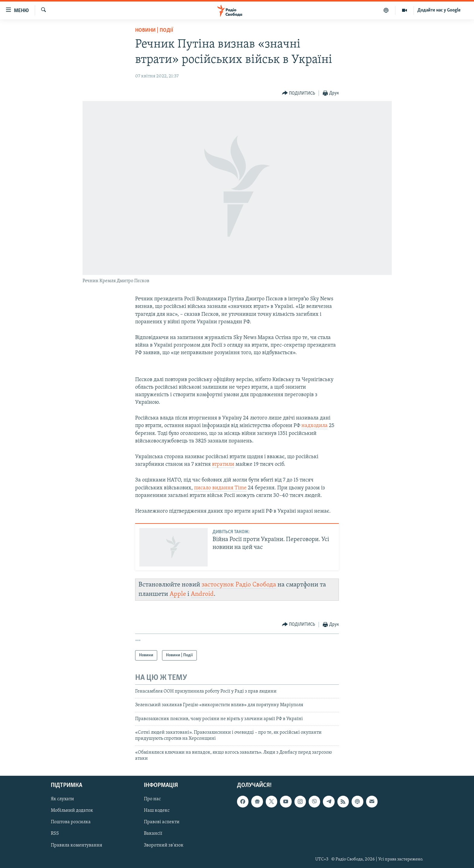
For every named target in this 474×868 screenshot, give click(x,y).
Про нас (152, 799)
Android (202, 594)
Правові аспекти (162, 822)
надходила (315, 426)
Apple (178, 594)
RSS (55, 834)
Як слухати (62, 799)
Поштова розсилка (71, 822)
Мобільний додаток (72, 811)
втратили (223, 464)
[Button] (299, 93)
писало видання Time (220, 488)
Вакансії (153, 834)
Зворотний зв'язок (164, 845)
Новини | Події (154, 30)
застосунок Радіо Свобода (239, 585)
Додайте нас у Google (439, 10)
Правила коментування (76, 845)
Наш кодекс (157, 811)
